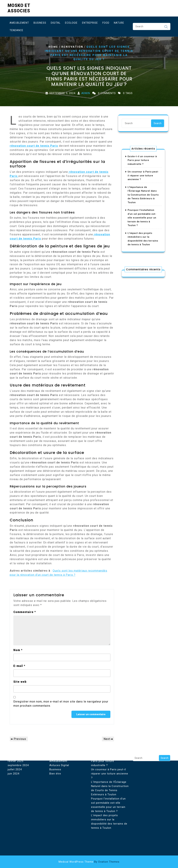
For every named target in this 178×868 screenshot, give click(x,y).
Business (40, 22)
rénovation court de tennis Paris (34, 146)
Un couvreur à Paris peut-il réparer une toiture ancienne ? (143, 183)
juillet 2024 (15, 738)
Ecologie (71, 22)
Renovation (72, 47)
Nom (18, 650)
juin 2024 (13, 742)
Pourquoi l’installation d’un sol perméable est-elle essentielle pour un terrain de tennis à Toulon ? (142, 213)
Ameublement (19, 22)
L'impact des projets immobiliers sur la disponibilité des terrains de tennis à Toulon (109, 790)
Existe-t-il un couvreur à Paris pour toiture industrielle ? (142, 172)
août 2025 (14, 726)
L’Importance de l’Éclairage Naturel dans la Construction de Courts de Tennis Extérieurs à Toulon (143, 196)
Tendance (16, 29)
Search (166, 27)
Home (53, 47)
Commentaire (25, 612)
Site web (20, 682)
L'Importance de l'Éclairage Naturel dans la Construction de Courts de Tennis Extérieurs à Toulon (110, 757)
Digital (56, 22)
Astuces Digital (59, 734)
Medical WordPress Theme (89, 862)
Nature (119, 22)
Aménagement (59, 726)
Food (106, 22)
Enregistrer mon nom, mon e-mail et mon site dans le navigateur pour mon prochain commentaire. (61, 704)
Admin (86, 93)
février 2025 (15, 730)
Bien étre (55, 742)
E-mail (19, 666)
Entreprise (90, 22)
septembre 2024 (18, 734)
